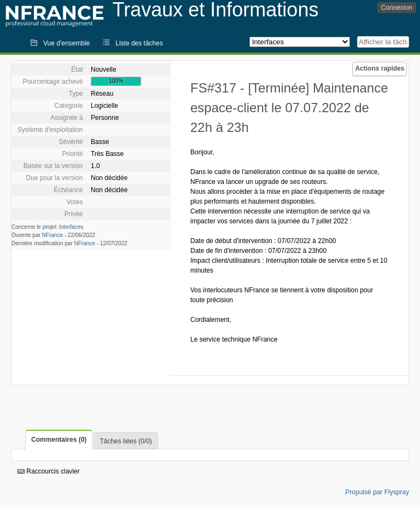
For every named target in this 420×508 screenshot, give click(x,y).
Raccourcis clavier (49, 471)
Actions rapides (380, 68)
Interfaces (71, 227)
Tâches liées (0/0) (126, 441)
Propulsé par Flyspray (377, 492)
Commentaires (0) (59, 440)
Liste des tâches (139, 43)
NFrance (52, 235)
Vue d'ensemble (66, 43)
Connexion (397, 8)
